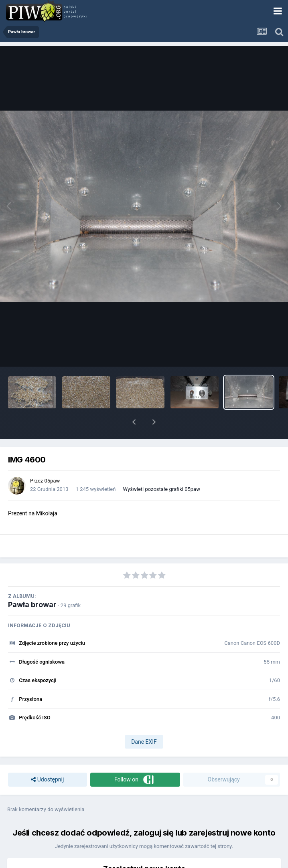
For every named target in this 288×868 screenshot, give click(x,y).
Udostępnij (47, 780)
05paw (52, 481)
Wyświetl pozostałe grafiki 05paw (162, 489)
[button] (134, 422)
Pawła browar (32, 605)
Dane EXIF (144, 742)
